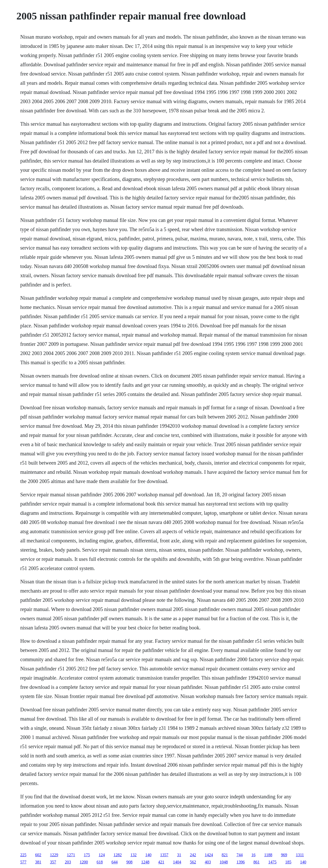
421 (161, 862)
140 (148, 855)
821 (225, 855)
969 (284, 855)
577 (23, 862)
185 (288, 862)
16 (253, 855)
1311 (300, 855)
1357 (164, 855)
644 (115, 862)
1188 (268, 855)
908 (129, 862)
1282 (118, 855)
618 (100, 862)
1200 (84, 862)
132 (134, 855)
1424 (209, 855)
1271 (71, 855)
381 (38, 862)
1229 (54, 855)
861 (257, 862)
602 (38, 855)
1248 (145, 862)
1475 (272, 862)
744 (240, 855)
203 (68, 862)
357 (53, 862)
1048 (224, 862)
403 (208, 862)
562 (193, 862)
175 (87, 855)
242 (193, 855)
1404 (177, 862)
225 (23, 855)
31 (179, 855)
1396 (241, 862)
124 (102, 855)
